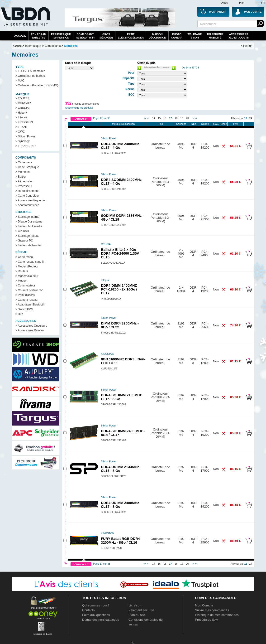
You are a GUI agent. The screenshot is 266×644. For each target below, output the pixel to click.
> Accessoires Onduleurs (31, 326)
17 (171, 118)
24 (251, 118)
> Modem (21, 281)
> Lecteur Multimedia (29, 226)
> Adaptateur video (27, 205)
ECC (216, 124)
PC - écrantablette (38, 36)
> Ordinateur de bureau (30, 76)
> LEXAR (21, 127)
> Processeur (24, 186)
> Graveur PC (24, 241)
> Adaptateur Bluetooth (30, 305)
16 (165, 118)
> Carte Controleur (27, 196)
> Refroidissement (27, 191)
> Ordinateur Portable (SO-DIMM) (37, 85)
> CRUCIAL (23, 108)
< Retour (246, 46)
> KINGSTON (24, 122)
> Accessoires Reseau (30, 330)
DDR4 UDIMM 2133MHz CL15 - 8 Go (120, 469)
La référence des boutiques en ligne (25, 19)
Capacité (181, 124)
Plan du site (137, 615)
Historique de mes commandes (217, 615)
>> (196, 118)
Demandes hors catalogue (101, 620)
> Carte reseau (25, 257)
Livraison (135, 605)
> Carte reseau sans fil (30, 262)
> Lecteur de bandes (28, 245)
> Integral (21, 117)
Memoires (71, 46)
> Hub (19, 314)
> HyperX (21, 113)
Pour (160, 124)
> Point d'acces (25, 295)
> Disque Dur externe (29, 222)
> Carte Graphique (27, 167)
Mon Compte (204, 605)
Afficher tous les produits (79, 108)
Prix (235, 124)
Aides (225, 3)
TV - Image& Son (195, 36)
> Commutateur (25, 286)
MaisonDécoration (157, 36)
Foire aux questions (96, 615)
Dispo (224, 124)
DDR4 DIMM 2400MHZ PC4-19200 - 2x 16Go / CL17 (119, 289)
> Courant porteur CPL (30, 290)
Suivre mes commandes (212, 610)
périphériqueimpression (61, 36)
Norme (205, 124)
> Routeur (22, 271)
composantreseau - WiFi (85, 36)
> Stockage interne (27, 217)
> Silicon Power (25, 136)
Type (193, 124)
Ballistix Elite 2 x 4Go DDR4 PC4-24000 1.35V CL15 (120, 253)
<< (145, 118)
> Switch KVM (24, 309)
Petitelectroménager (131, 36)
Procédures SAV (207, 620)
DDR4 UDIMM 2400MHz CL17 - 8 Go (120, 505)
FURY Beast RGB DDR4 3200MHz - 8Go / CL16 (120, 541)
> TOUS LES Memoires (30, 71)
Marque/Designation (123, 124)
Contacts (88, 610)
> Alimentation (24, 181)
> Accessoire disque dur (31, 200)
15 (159, 118)
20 (187, 118)
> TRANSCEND (26, 146)
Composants (53, 46)
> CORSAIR (23, 103)
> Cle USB (22, 231)
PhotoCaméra (177, 36)
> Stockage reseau (27, 236)
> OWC (20, 132)
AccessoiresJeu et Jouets (239, 36)
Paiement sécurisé (142, 610)
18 (176, 118)
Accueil (20, 36)
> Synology (23, 141)
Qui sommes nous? (96, 605)
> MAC (20, 81)
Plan (242, 3)
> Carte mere (24, 162)
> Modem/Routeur (27, 266)
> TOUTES (22, 98)
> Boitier (21, 177)
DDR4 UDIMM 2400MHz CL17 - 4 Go (120, 146)
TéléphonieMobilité (215, 36)
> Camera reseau (26, 300)
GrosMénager (106, 36)
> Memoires (23, 172)
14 (154, 118)
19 (182, 118)
